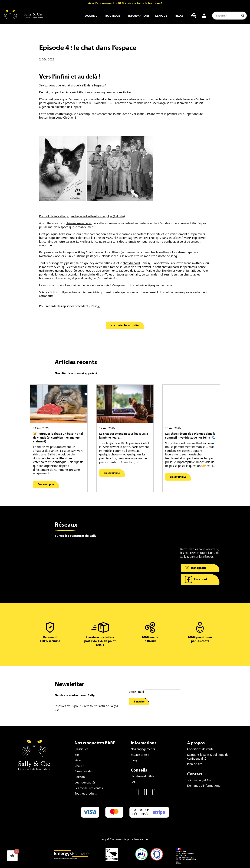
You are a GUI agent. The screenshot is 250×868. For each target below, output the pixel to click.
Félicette (121, 103)
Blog (179, 16)
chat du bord (131, 263)
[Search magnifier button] (243, 16)
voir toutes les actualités (125, 325)
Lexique (161, 16)
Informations (139, 16)
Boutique (113, 16)
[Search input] (228, 16)
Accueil (91, 16)
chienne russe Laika (79, 223)
